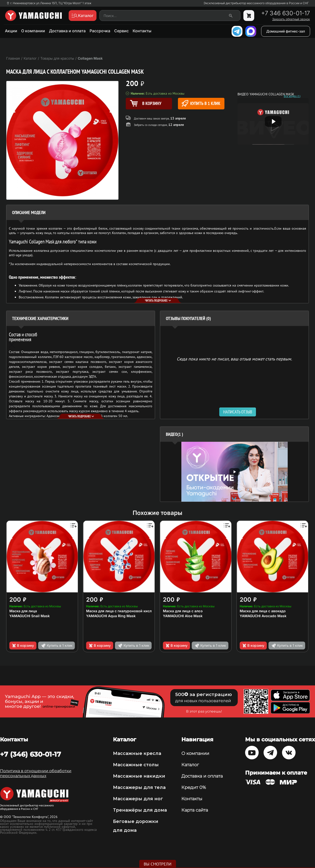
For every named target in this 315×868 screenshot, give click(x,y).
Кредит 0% (194, 787)
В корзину (23, 646)
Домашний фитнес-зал (286, 31)
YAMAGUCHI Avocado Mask (263, 616)
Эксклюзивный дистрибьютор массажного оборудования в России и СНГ (256, 3)
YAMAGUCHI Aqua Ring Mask (111, 616)
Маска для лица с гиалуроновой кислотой (123, 611)
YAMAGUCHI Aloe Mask (183, 616)
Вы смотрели (158, 864)
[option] (234, 472)
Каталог (190, 765)
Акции (11, 31)
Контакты (142, 31)
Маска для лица (23, 611)
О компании (33, 31)
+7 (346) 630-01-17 (31, 754)
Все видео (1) (292, 96)
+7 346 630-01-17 (285, 13)
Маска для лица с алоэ (183, 611)
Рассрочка (100, 31)
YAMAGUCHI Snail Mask (30, 616)
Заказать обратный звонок (291, 19)
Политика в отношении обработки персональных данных (36, 773)
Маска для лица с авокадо (263, 611)
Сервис (121, 31)
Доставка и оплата (67, 31)
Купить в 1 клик (201, 103)
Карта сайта (195, 810)
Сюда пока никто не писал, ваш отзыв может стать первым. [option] (234, 359)
